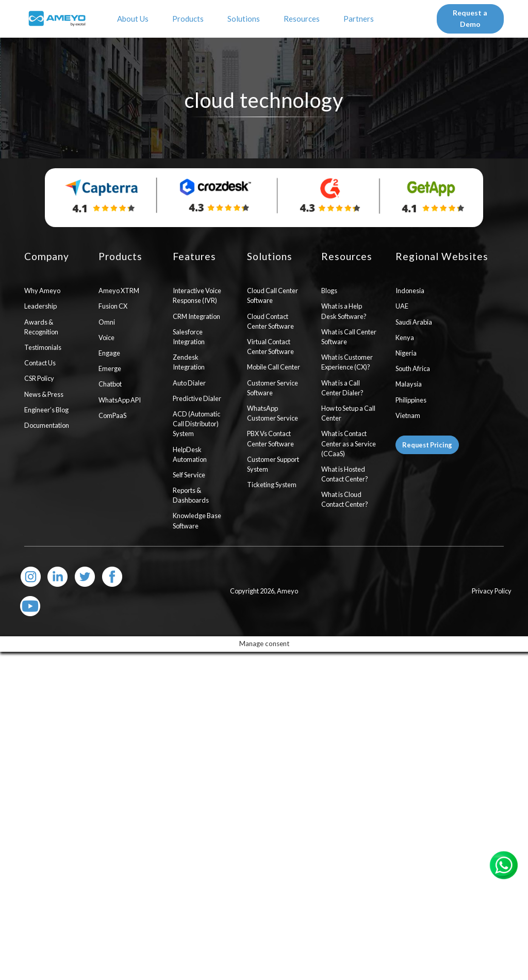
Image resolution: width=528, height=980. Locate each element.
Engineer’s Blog (46, 410)
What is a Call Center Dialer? (342, 388)
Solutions (245, 19)
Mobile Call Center (274, 367)
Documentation (47, 425)
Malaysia (409, 384)
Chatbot (110, 384)
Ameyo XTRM (119, 291)
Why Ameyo (42, 291)
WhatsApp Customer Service (273, 413)
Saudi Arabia (414, 322)
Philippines (411, 400)
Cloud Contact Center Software (270, 321)
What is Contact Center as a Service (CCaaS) (349, 443)
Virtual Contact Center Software (270, 347)
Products (189, 19)
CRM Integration (196, 316)
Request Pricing (427, 445)
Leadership (40, 306)
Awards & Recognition (41, 327)
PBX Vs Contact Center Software (270, 438)
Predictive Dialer (197, 398)
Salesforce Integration (189, 337)
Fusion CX (113, 306)
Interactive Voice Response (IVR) (197, 295)
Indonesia (410, 291)
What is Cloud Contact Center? (345, 499)
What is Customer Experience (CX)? (347, 362)
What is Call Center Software (349, 337)
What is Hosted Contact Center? (345, 474)
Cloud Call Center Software (273, 295)
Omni (107, 322)
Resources (303, 19)
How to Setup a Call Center (348, 413)
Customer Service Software (273, 388)
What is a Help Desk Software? (344, 311)
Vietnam (408, 415)
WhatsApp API (120, 400)
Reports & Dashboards (191, 495)
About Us (134, 19)
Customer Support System (273, 464)
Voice (106, 338)
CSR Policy (39, 378)
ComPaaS (112, 415)
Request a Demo (470, 18)
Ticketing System (272, 485)
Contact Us (40, 363)
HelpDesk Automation (190, 454)
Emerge (110, 368)
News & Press (44, 394)
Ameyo (287, 591)
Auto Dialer (189, 383)
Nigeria (406, 353)
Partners (360, 19)
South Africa (413, 368)
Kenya (405, 338)
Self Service (189, 475)
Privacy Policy (492, 591)
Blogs (329, 291)
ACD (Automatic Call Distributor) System (196, 424)
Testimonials (43, 347)
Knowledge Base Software (197, 520)
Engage (109, 353)
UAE (402, 306)
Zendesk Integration (189, 362)
